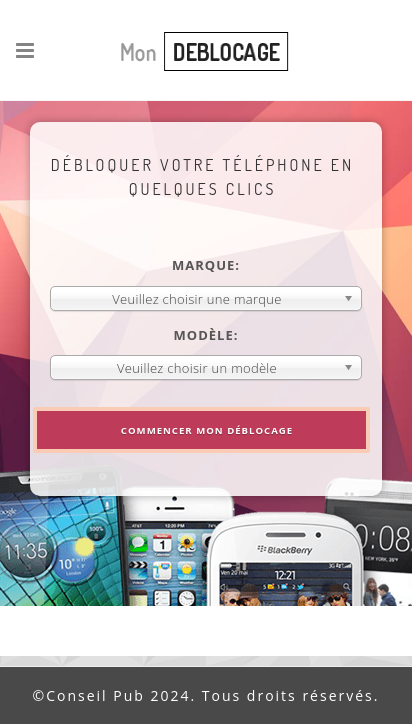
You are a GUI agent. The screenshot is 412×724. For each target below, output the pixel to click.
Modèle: (206, 335)
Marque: (206, 265)
